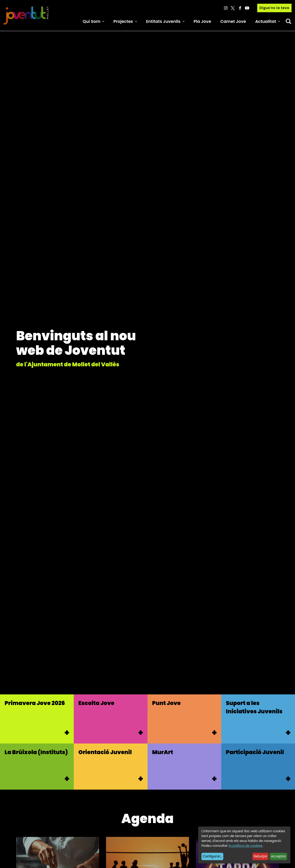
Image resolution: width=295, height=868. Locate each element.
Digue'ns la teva (274, 8)
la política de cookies (246, 846)
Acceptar (278, 856)
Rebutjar (261, 856)
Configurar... (212, 856)
